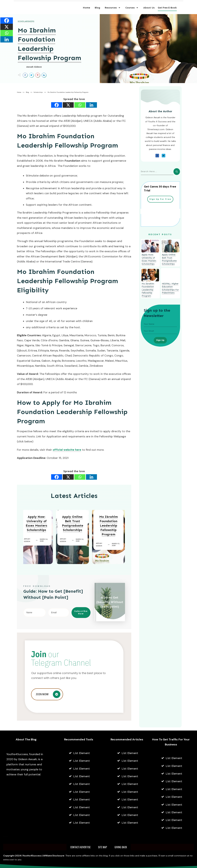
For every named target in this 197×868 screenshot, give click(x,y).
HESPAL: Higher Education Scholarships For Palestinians (170, 288)
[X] (68, 105)
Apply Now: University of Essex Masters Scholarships (36, 523)
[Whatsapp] (80, 105)
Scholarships (26, 21)
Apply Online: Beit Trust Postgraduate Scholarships (73, 523)
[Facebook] (57, 105)
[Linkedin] (91, 105)
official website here (67, 450)
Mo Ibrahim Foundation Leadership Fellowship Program (109, 525)
